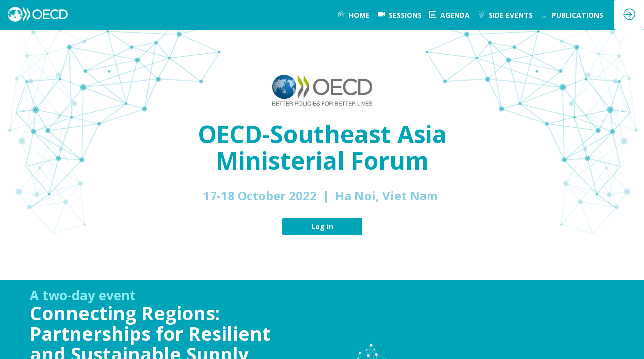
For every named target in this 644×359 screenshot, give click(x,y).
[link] (354, 15)
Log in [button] (322, 227)
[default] (400, 15)
